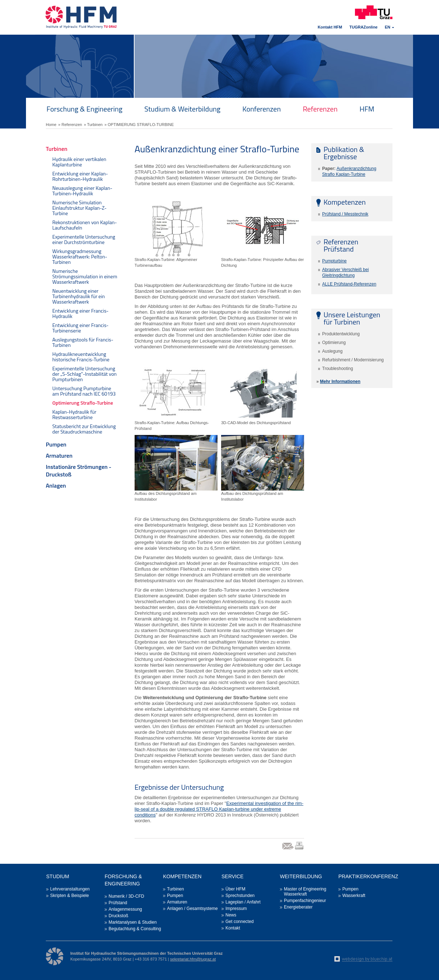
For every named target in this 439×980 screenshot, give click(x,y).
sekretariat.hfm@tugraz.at (193, 959)
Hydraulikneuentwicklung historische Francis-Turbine (81, 357)
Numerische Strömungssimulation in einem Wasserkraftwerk (85, 276)
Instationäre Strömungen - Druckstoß (79, 471)
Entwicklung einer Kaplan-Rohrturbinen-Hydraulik (80, 176)
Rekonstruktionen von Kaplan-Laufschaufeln (85, 225)
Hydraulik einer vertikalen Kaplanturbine (79, 162)
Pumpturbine (334, 261)
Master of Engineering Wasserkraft (305, 892)
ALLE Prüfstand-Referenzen (349, 284)
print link (300, 849)
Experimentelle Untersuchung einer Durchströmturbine (84, 239)
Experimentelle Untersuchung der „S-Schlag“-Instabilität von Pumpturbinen (84, 374)
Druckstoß (118, 916)
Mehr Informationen (340, 382)
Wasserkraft (354, 896)
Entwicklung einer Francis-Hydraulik (80, 313)
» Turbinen (93, 125)
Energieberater (298, 907)
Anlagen (56, 485)
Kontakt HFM (330, 27)
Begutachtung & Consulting (135, 929)
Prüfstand (118, 903)
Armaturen (59, 456)
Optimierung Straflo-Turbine (83, 403)
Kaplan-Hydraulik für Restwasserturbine (74, 414)
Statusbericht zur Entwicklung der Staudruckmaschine (84, 429)
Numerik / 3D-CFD (126, 896)
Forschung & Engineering (84, 109)
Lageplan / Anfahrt (243, 902)
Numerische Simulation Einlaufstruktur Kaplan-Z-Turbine (79, 208)
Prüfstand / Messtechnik (345, 214)
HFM (367, 109)
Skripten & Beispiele (69, 896)
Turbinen (57, 149)
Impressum (236, 909)
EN (388, 27)
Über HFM (235, 889)
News (231, 915)
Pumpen (56, 444)
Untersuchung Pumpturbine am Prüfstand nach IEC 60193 (84, 391)
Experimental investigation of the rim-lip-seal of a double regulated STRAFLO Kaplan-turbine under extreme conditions (219, 809)
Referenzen (320, 109)
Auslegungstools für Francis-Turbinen (83, 342)
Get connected (240, 922)
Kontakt (233, 928)
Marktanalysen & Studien (133, 922)
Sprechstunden (240, 896)
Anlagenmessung (125, 909)
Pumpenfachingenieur (305, 901)
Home (51, 125)
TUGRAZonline (364, 27)
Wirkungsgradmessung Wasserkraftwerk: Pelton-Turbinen (80, 256)
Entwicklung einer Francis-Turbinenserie (80, 328)
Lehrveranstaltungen (70, 889)
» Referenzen (70, 125)
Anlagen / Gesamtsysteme (192, 909)
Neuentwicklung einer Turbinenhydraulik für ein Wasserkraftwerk (78, 296)
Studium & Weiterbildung (182, 109)
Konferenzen (262, 109)
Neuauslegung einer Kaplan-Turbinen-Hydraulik (82, 191)
